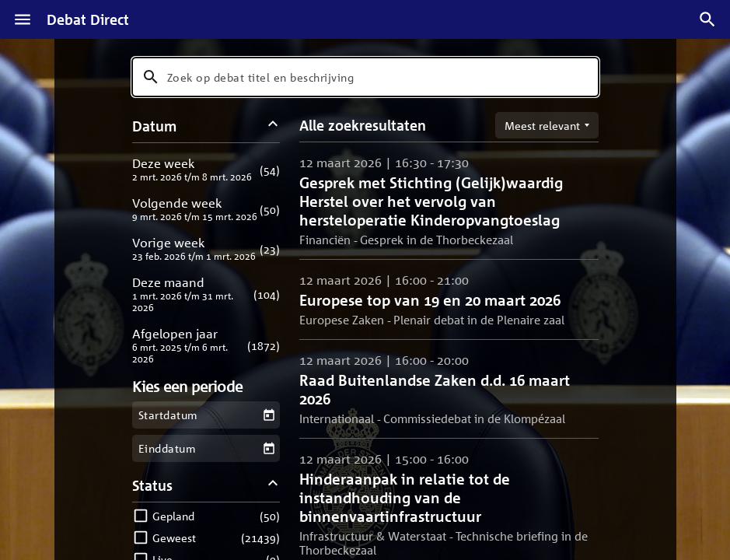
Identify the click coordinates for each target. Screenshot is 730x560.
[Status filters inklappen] (272, 485)
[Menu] (23, 19)
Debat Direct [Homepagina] (88, 19)
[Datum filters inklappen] (272, 126)
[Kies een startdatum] (269, 415)
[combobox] (365, 77)
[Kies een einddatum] (269, 448)
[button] (206, 169)
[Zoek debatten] (707, 19)
